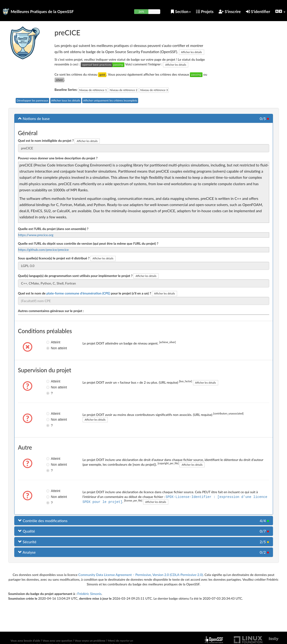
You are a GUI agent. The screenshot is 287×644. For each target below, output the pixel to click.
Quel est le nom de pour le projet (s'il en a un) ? (85, 293)
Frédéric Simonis (89, 594)
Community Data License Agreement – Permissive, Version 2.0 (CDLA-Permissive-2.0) (141, 575)
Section (181, 11)
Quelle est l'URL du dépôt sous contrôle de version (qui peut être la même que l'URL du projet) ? (88, 243)
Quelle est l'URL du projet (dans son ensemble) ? (53, 229)
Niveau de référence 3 (154, 90)
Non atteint (52, 348)
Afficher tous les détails (66, 100)
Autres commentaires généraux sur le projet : (51, 311)
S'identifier (258, 11)
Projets (205, 11)
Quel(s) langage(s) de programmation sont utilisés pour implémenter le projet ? (75, 276)
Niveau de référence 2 (123, 90)
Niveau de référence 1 (93, 90)
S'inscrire (230, 11)
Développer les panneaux (32, 100)
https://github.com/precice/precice (44, 250)
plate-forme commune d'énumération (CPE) (78, 293)
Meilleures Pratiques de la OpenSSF (42, 11)
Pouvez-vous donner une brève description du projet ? (58, 158)
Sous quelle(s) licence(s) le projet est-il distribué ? (54, 258)
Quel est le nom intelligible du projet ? (46, 140)
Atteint (52, 342)
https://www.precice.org (36, 235)
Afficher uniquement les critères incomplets (110, 100)
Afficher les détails (192, 52)
